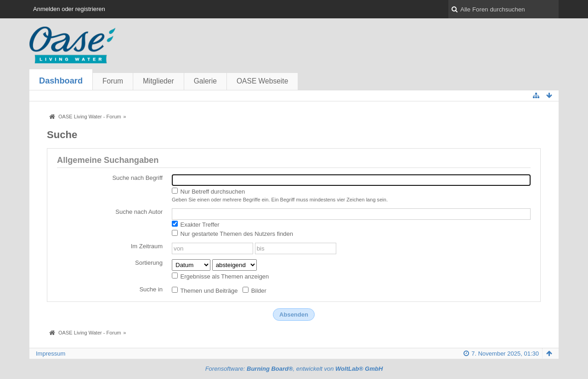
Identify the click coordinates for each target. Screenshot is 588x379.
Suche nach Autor (139, 212)
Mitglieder (158, 81)
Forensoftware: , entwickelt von (294, 369)
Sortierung (149, 263)
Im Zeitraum (147, 246)
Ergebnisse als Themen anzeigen (220, 276)
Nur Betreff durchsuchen (208, 191)
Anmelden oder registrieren (69, 9)
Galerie (205, 81)
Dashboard (61, 81)
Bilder (254, 290)
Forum (113, 81)
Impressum (51, 354)
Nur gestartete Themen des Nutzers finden (232, 234)
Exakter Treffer (196, 224)
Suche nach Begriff (137, 178)
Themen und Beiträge (205, 290)
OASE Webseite (262, 81)
